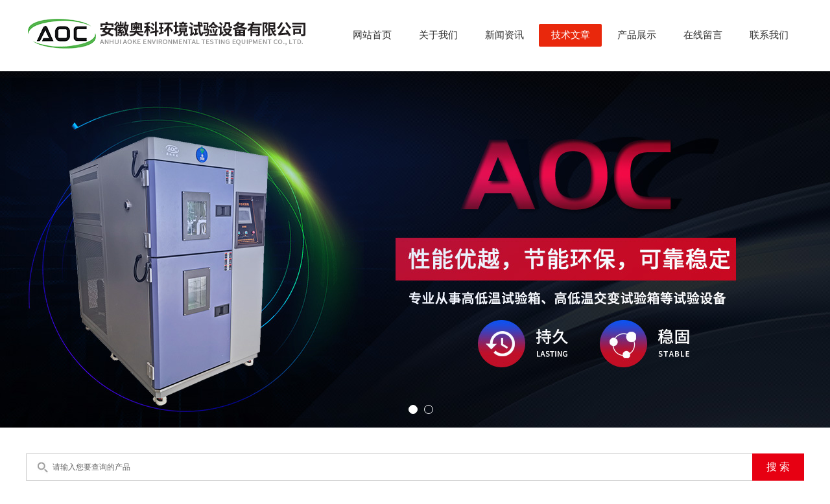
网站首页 (372, 35)
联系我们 (769, 35)
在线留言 (703, 35)
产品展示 (637, 35)
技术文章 (571, 35)
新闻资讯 (504, 35)
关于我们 (438, 35)
